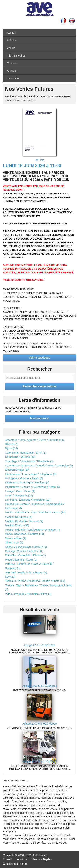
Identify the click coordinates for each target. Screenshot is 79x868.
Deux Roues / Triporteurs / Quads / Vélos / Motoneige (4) (39, 466)
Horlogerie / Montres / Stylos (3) (24, 478)
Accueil (11, 33)
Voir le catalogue (39, 358)
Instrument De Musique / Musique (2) (27, 483)
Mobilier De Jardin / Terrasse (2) (24, 521)
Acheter (12, 40)
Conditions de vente (15, 864)
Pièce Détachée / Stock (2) (21, 560)
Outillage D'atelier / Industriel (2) (24, 551)
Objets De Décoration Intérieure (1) (26, 547)
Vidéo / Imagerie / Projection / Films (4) (28, 594)
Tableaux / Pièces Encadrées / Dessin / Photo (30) (35, 581)
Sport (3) (10, 577)
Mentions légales (42, 859)
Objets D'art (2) (14, 542)
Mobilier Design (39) (17, 525)
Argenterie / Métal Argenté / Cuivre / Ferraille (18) (34, 440)
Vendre (11, 48)
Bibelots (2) (12, 444)
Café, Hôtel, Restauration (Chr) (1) (26, 453)
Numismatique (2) (16, 538)
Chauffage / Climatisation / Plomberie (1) (29, 461)
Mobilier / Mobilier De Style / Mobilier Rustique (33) (35, 513)
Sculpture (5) (13, 568)
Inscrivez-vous (39, 418)
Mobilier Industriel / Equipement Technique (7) (32, 530)
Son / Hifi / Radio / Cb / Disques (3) (26, 572)
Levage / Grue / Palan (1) (20, 491)
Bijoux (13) (11, 448)
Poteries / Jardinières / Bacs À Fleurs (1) (29, 564)
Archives (12, 71)
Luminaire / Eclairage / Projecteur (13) (28, 500)
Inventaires (13, 79)
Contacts (12, 63)
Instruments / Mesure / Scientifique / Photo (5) (32, 487)
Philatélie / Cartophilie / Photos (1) (25, 555)
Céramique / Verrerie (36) (20, 457)
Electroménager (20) (17, 470)
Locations (22, 859)
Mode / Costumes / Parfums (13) (24, 534)
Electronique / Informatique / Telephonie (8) (31, 474)
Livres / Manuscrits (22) (19, 496)
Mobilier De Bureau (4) (19, 517)
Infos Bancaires (16, 56)
